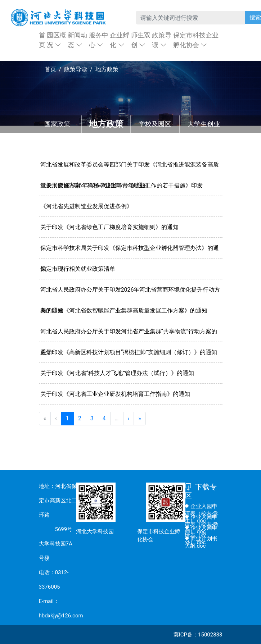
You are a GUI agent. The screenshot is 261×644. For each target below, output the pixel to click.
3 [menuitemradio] (92, 418)
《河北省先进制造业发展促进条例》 (86, 206)
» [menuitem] (140, 418)
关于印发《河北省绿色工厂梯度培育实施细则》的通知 (109, 227)
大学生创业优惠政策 (204, 133)
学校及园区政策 (155, 133)
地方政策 (106, 124)
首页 (50, 69)
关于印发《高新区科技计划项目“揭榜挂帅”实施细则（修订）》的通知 (129, 352)
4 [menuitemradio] (104, 418)
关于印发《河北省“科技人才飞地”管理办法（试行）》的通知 (117, 373)
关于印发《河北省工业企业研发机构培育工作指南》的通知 (115, 394)
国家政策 (57, 124)
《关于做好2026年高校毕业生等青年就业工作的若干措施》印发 (122, 185)
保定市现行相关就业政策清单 (78, 269)
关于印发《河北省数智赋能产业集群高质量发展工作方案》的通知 (124, 310)
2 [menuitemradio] (80, 418)
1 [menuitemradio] (67, 418)
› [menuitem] (129, 418)
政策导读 (76, 69)
